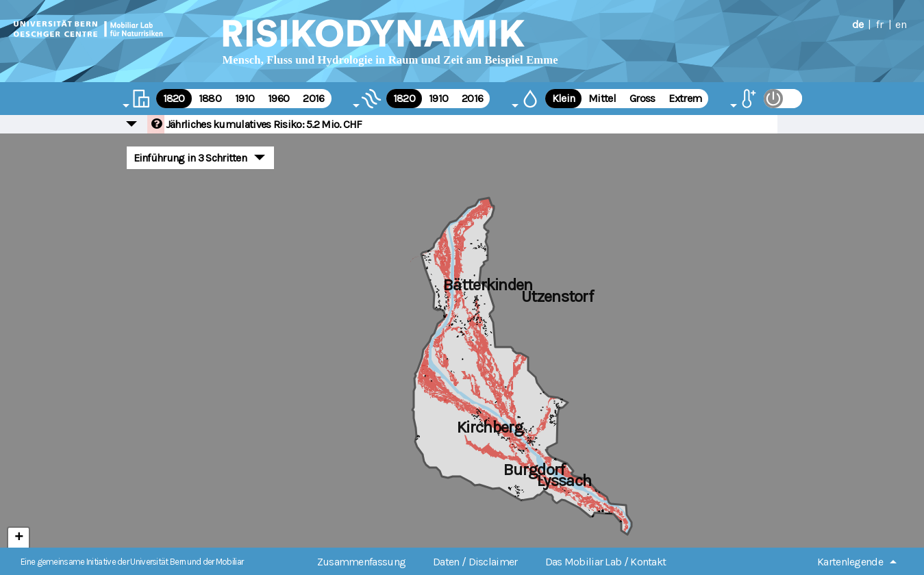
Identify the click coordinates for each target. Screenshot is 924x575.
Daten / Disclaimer (475, 562)
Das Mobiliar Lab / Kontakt (606, 562)
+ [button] (19, 538)
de (858, 24)
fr (879, 24)
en (901, 24)
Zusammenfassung (362, 562)
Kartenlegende (850, 562)
